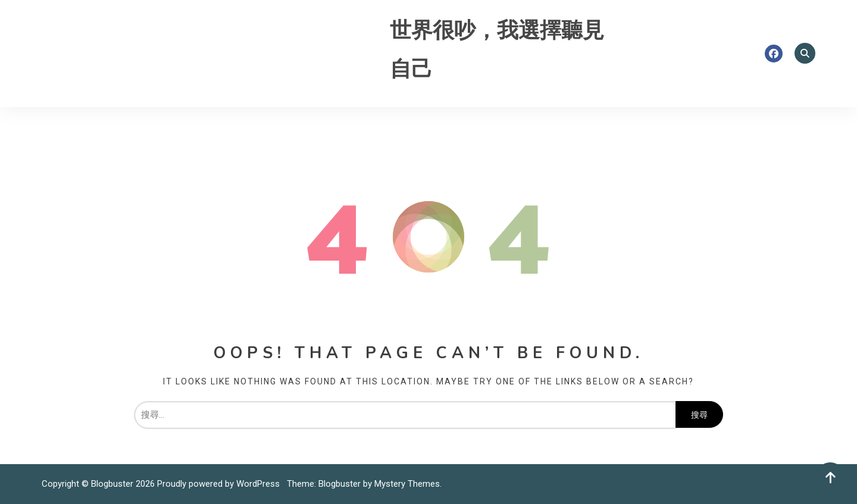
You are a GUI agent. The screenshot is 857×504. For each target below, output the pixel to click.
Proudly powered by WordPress (220, 484)
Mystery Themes (407, 484)
